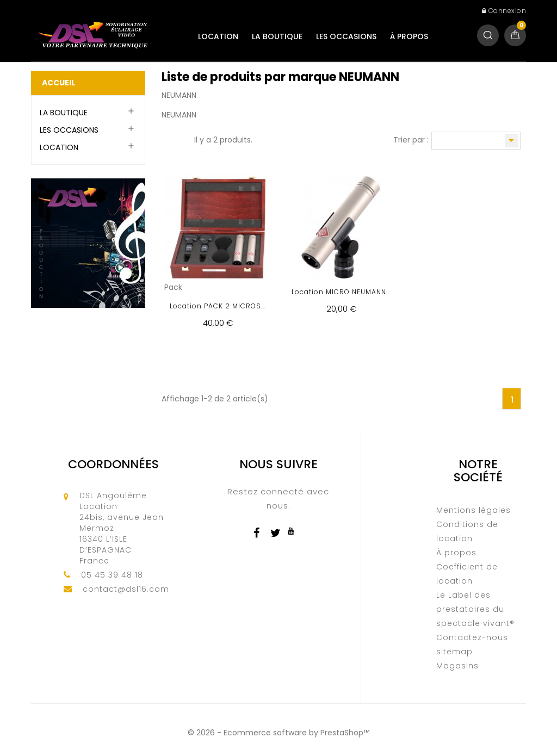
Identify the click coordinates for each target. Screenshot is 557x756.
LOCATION (218, 36)
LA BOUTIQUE (277, 36)
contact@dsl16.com (126, 589)
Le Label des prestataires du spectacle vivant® (475, 609)
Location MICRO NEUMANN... (341, 292)
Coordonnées (113, 464)
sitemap (454, 652)
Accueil (58, 83)
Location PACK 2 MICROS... (218, 306)
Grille (167, 141)
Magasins (457, 666)
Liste (181, 141)
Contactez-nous (472, 637)
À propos (409, 36)
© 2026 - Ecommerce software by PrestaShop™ (278, 733)
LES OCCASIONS (346, 36)
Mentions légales (474, 510)
